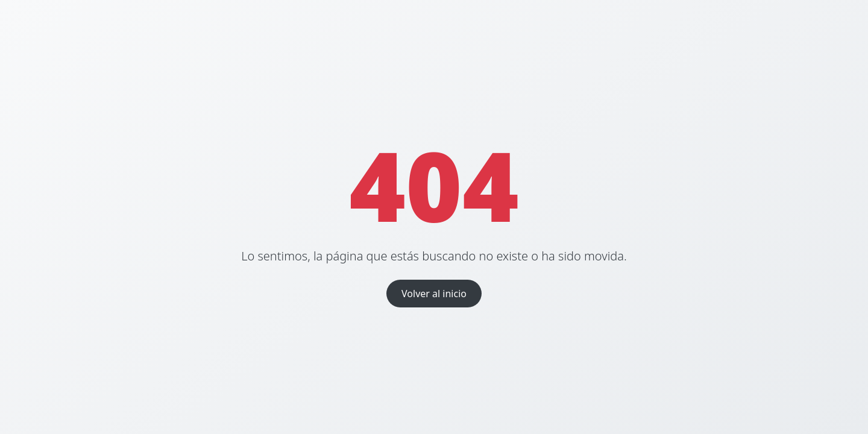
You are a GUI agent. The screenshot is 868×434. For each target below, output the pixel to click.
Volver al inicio (434, 294)
